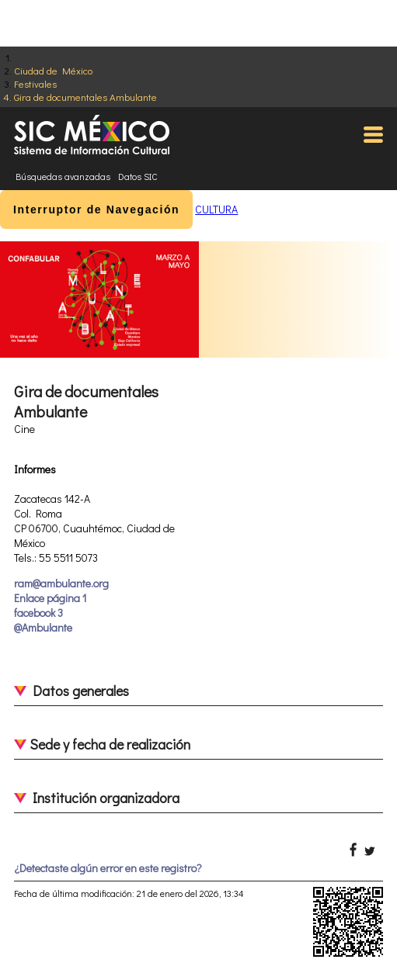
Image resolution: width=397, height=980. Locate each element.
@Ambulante (43, 627)
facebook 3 (38, 613)
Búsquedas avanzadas (63, 176)
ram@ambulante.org (61, 583)
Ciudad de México (53, 70)
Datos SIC (138, 176)
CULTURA (216, 209)
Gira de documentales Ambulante (85, 97)
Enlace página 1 (50, 598)
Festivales (35, 83)
